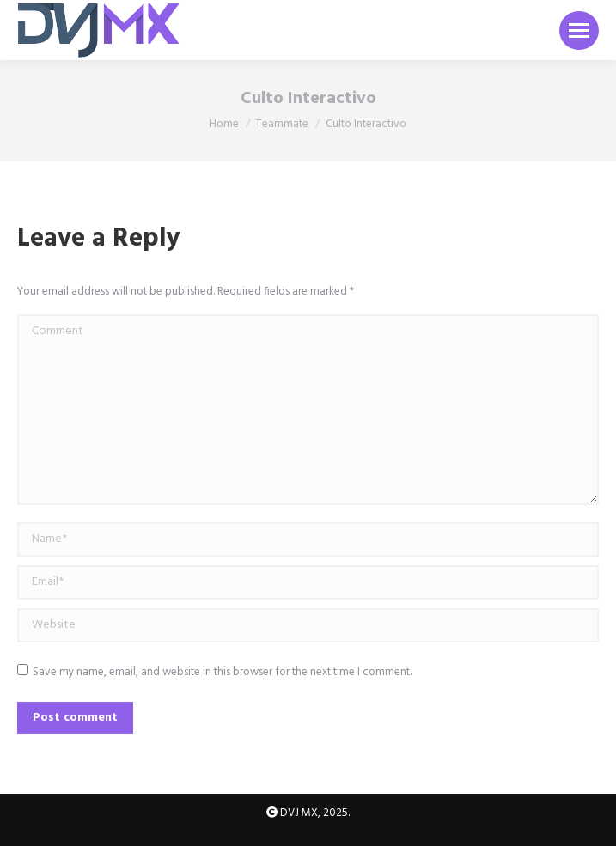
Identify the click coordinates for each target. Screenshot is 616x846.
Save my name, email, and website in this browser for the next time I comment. (222, 672)
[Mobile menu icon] (579, 30)
